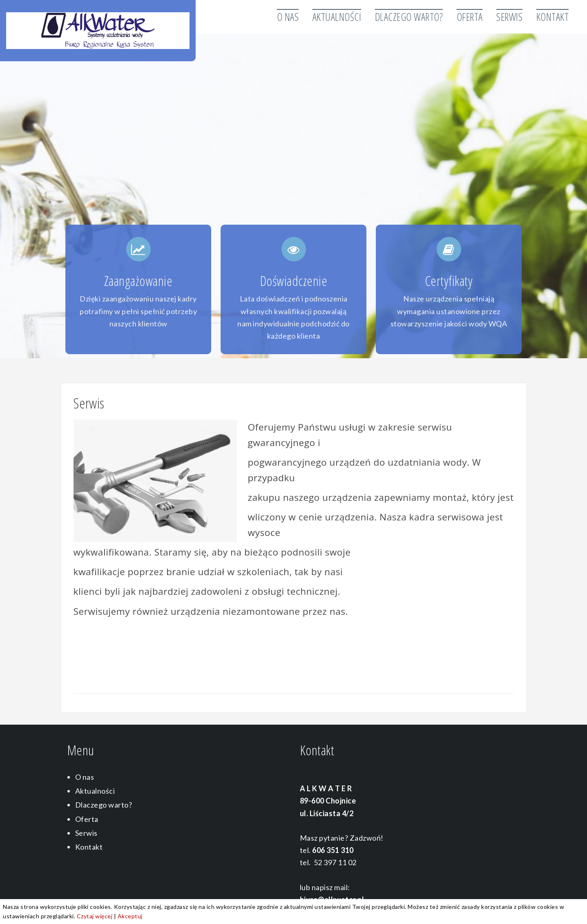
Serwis (509, 17)
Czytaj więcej (95, 916)
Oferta (470, 17)
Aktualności (337, 17)
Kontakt (553, 17)
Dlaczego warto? (409, 17)
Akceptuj (130, 916)
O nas (288, 17)
